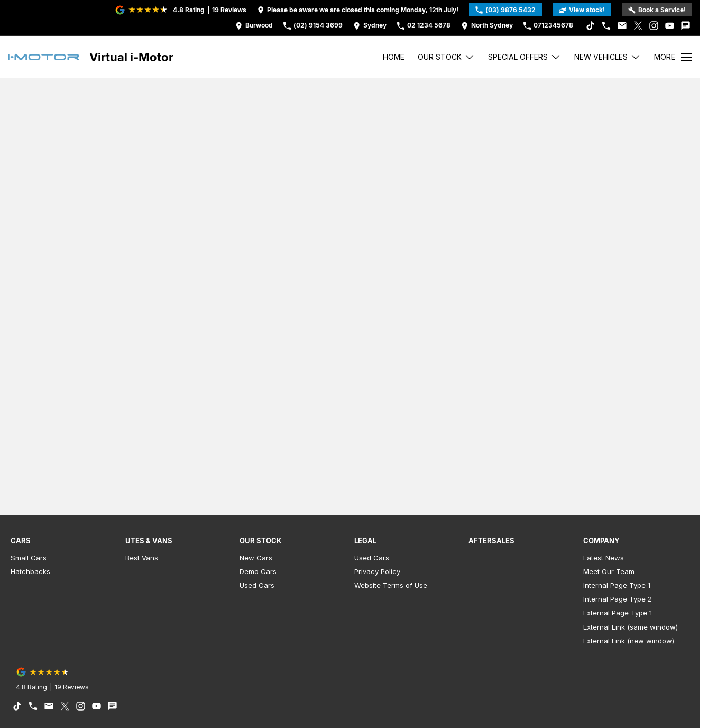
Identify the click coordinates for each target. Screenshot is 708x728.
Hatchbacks (30, 571)
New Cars (256, 558)
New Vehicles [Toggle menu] (608, 57)
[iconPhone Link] (606, 26)
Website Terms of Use (391, 585)
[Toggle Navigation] (673, 57)
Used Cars (257, 585)
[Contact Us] (254, 26)
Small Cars (29, 558)
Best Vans (142, 558)
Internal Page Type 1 (617, 585)
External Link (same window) (631, 627)
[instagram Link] (654, 26)
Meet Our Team (609, 571)
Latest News (604, 558)
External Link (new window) (629, 641)
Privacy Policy (377, 571)
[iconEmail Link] (622, 26)
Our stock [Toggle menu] (446, 57)
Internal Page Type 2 (618, 599)
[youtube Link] (670, 26)
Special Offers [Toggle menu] (525, 57)
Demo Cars (258, 571)
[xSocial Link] (638, 26)
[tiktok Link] (590, 26)
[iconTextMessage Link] (686, 26)
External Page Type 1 (618, 613)
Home (394, 57)
